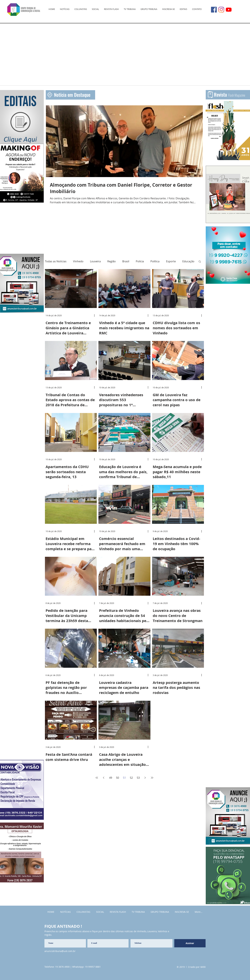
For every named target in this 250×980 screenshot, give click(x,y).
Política (155, 261)
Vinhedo (78, 261)
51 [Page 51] (124, 778)
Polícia (140, 261)
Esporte (171, 261)
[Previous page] (104, 778)
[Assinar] (190, 943)
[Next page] (145, 778)
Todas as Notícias (56, 261)
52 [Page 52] (131, 778)
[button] (200, 262)
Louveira (95, 261)
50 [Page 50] (118, 778)
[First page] (97, 778)
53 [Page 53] (138, 778)
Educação (188, 261)
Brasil (126, 261)
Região (112, 261)
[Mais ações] (96, 315)
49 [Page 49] (111, 778)
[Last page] (152, 778)
